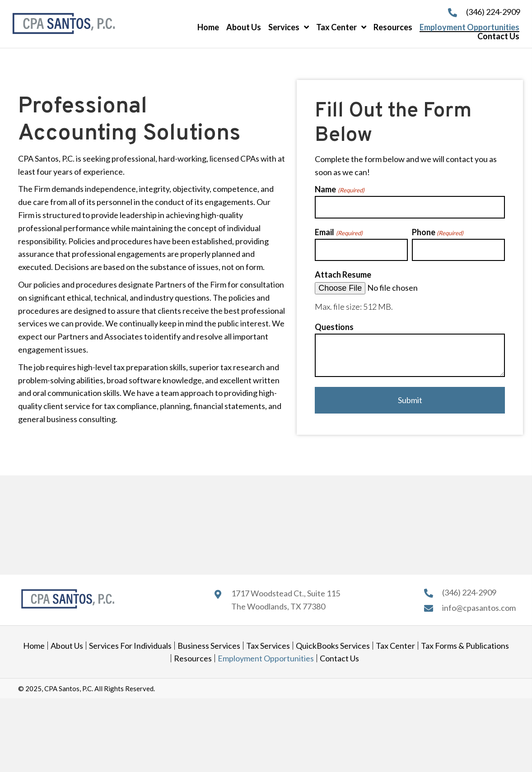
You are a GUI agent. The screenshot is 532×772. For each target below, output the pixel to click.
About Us (67, 646)
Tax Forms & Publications (465, 646)
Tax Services (268, 646)
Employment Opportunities (266, 658)
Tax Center (395, 646)
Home (34, 646)
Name (339, 190)
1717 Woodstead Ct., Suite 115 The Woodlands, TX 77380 (286, 600)
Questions (334, 327)
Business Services (209, 646)
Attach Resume (343, 274)
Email (338, 233)
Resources (193, 658)
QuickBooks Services (333, 646)
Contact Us (339, 658)
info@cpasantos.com (479, 608)
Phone (438, 233)
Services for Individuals (130, 646)
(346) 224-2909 (493, 12)
